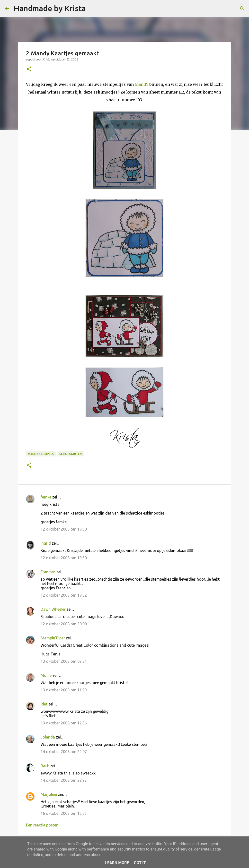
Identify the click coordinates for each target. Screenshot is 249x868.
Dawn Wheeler (53, 609)
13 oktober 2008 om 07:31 (64, 661)
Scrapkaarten (71, 454)
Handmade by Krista (50, 8)
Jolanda (48, 737)
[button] (29, 69)
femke (46, 497)
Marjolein (49, 794)
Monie (46, 675)
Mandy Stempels (41, 454)
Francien (48, 572)
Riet (44, 704)
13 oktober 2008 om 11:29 (64, 690)
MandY (142, 84)
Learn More (117, 863)
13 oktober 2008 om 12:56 (64, 723)
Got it (140, 863)
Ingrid (46, 543)
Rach (45, 766)
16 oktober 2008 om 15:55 (64, 813)
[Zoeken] (93, 9)
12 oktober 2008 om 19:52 (64, 595)
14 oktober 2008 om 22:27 (64, 780)
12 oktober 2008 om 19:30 (64, 529)
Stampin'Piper (53, 638)
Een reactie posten (42, 825)
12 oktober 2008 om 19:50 (64, 558)
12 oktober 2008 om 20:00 (64, 624)
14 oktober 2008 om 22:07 (64, 752)
